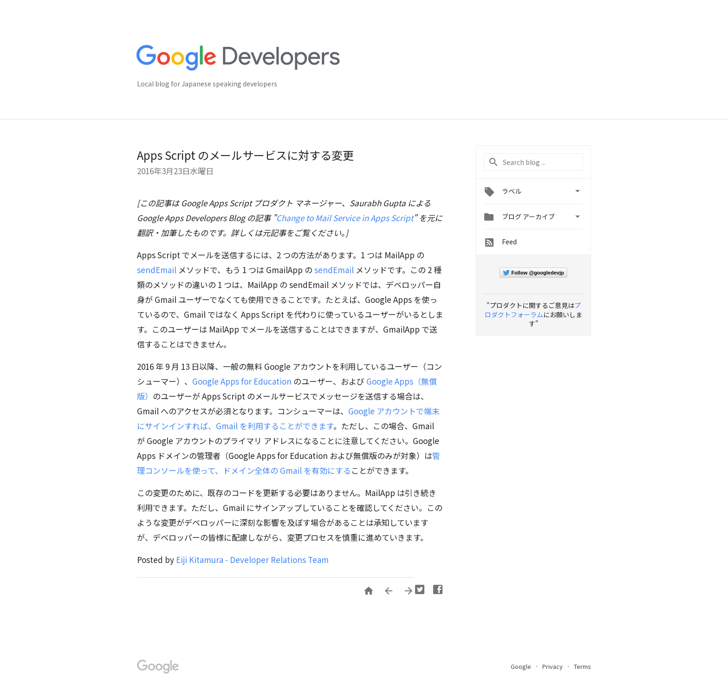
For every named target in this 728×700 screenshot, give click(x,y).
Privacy (553, 666)
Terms (582, 666)
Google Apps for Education (242, 381)
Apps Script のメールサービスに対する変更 (245, 155)
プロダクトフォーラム (533, 310)
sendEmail (157, 270)
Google (522, 666)
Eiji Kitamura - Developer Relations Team (252, 559)
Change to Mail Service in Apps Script (345, 218)
